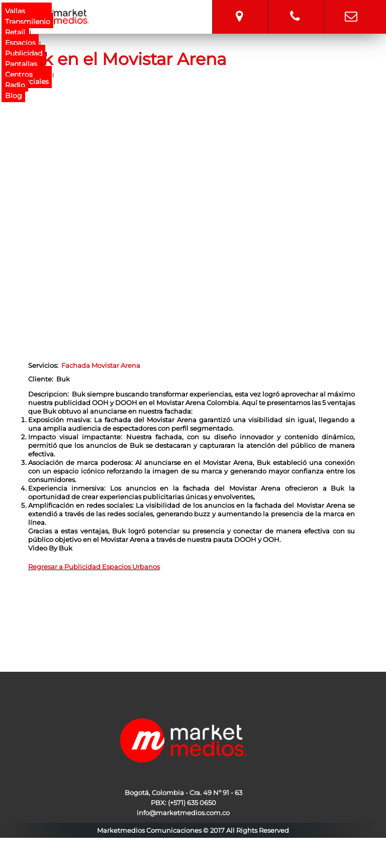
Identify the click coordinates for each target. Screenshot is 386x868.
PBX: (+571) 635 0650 (183, 803)
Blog (14, 96)
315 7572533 (295, 8)
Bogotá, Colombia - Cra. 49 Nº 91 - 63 (239, 8)
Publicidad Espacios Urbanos (112, 567)
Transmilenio (28, 22)
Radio (15, 85)
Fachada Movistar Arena (101, 365)
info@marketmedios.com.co (351, 8)
